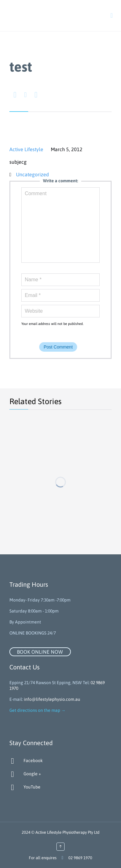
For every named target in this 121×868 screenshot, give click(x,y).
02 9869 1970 (80, 858)
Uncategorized (32, 174)
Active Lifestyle (26, 149)
